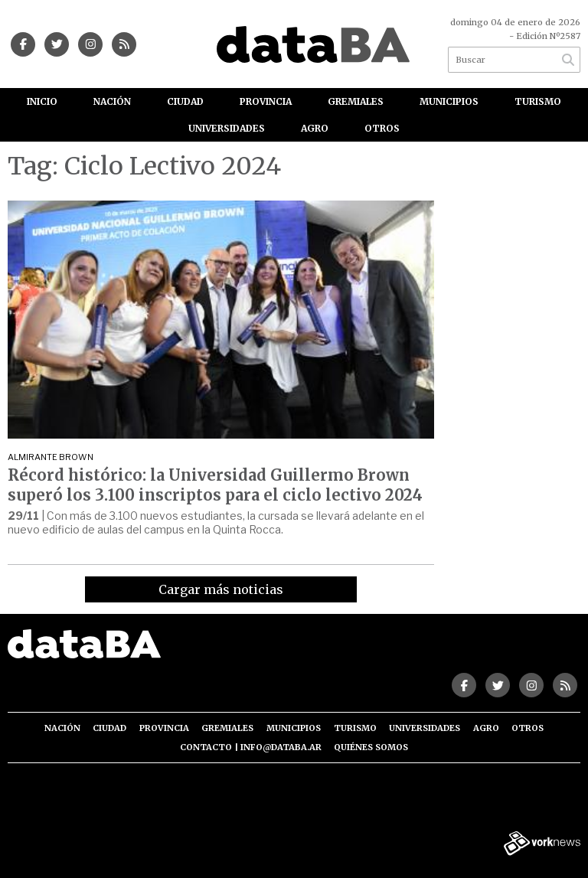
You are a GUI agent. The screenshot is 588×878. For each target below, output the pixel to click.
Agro (315, 128)
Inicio (42, 101)
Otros (382, 128)
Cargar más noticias (221, 589)
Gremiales (356, 101)
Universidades (227, 128)
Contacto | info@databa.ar (251, 747)
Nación (112, 101)
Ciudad (185, 101)
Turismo (538, 101)
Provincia (266, 101)
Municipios (449, 101)
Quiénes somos (371, 747)
